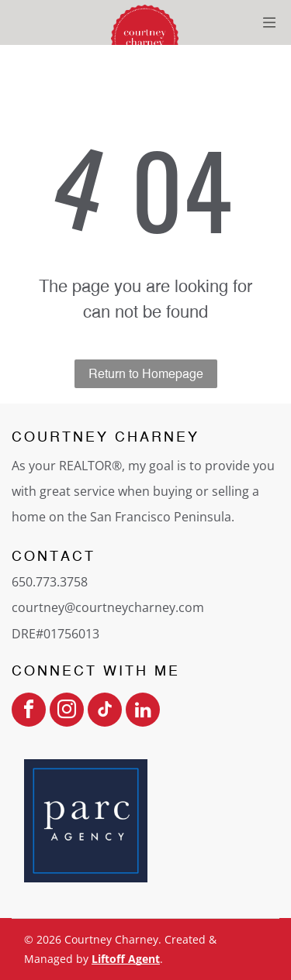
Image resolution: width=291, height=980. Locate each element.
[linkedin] (143, 712)
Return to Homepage (146, 374)
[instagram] (67, 712)
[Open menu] (269, 22)
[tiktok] (105, 712)
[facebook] (29, 712)
